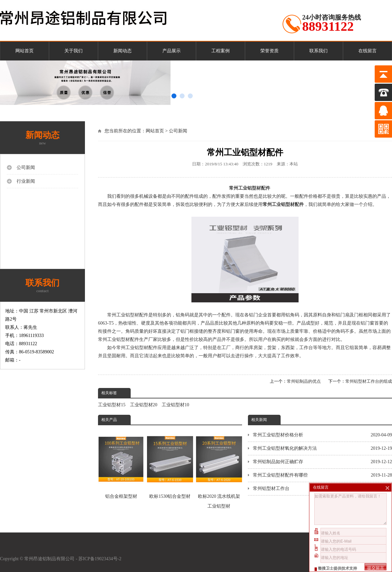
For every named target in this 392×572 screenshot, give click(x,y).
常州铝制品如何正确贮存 (322, 462)
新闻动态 (122, 51)
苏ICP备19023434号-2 (100, 559)
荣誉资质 (269, 51)
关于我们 (73, 51)
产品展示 (171, 51)
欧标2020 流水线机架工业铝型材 (219, 469)
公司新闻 (178, 131)
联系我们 (318, 51)
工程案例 (220, 51)
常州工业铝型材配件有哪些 (322, 475)
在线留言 (367, 51)
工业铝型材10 (175, 405)
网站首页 (24, 51)
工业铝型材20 (144, 405)
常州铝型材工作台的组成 (369, 381)
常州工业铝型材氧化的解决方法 (322, 448)
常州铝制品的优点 (304, 381)
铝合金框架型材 (121, 464)
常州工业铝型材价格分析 (322, 435)
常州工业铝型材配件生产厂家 (128, 339)
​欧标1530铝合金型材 (170, 464)
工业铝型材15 (112, 405)
